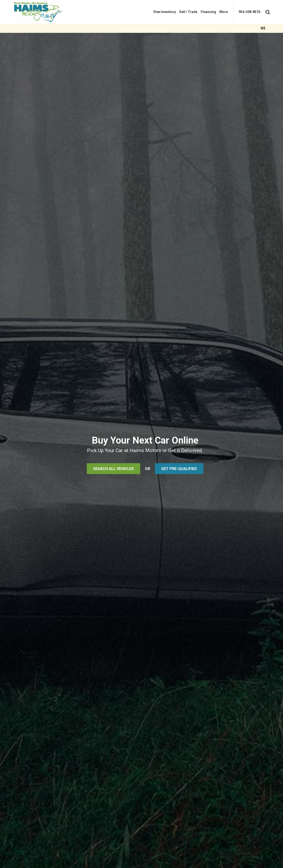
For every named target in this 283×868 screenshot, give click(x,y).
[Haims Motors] (41, 12)
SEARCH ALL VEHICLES (113, 469)
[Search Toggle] (267, 11)
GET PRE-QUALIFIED (179, 469)
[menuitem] (165, 12)
